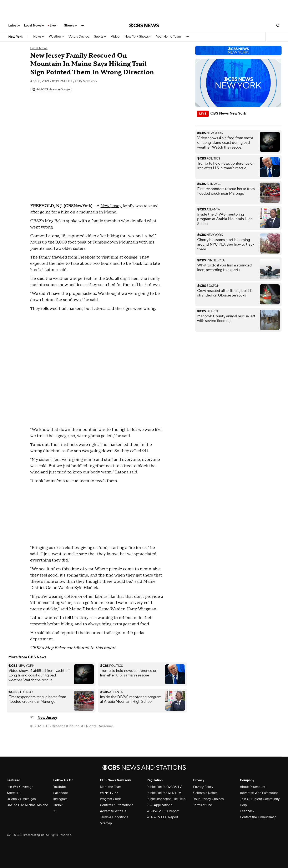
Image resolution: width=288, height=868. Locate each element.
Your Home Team (168, 37)
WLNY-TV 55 (109, 793)
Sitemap (106, 823)
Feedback (247, 811)
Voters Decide (79, 37)
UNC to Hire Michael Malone (27, 805)
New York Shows (138, 37)
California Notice (205, 793)
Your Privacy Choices (208, 799)
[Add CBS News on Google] (51, 90)
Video (115, 37)
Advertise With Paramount (259, 793)
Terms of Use (203, 805)
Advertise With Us (113, 811)
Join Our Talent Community (260, 799)
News (39, 37)
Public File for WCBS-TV (164, 787)
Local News (34, 25)
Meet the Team (111, 787)
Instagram (60, 799)
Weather (56, 37)
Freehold (87, 257)
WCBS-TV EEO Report (163, 811)
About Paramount (253, 787)
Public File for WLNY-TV (164, 793)
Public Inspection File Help (166, 799)
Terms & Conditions (114, 817)
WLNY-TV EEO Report (162, 817)
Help (243, 805)
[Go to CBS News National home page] (144, 25)
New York (16, 37)
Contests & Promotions (117, 805)
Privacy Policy (203, 787)
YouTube (60, 787)
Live (54, 25)
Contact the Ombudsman (258, 817)
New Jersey (111, 206)
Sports (100, 37)
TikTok (58, 805)
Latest (14, 25)
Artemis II (14, 793)
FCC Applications (159, 805)
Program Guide (111, 799)
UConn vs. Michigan (21, 799)
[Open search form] (278, 25)
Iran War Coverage (20, 787)
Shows (70, 25)
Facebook (60, 793)
